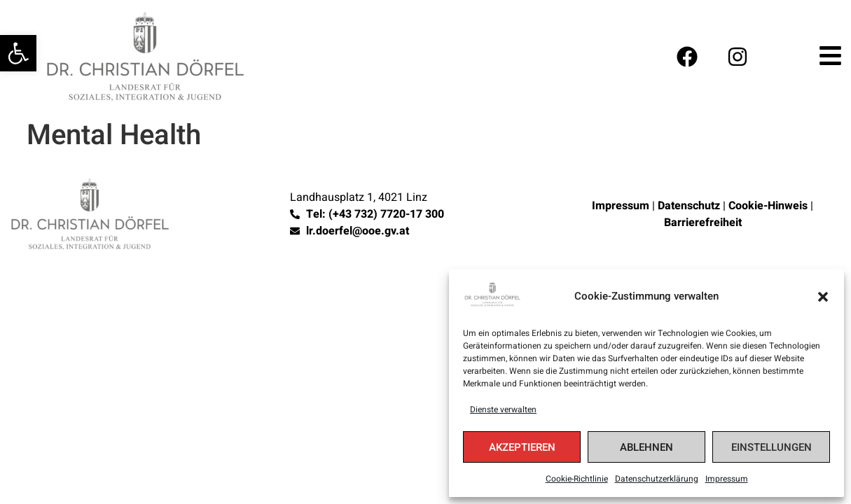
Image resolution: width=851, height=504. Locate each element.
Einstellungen (772, 447)
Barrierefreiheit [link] (703, 223)
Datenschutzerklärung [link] (657, 479)
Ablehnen (646, 447)
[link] (18, 53)
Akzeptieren (522, 447)
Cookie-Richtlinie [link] (577, 479)
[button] (823, 297)
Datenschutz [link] (689, 206)
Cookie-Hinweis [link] (768, 206)
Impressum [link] (727, 479)
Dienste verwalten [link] (503, 409)
